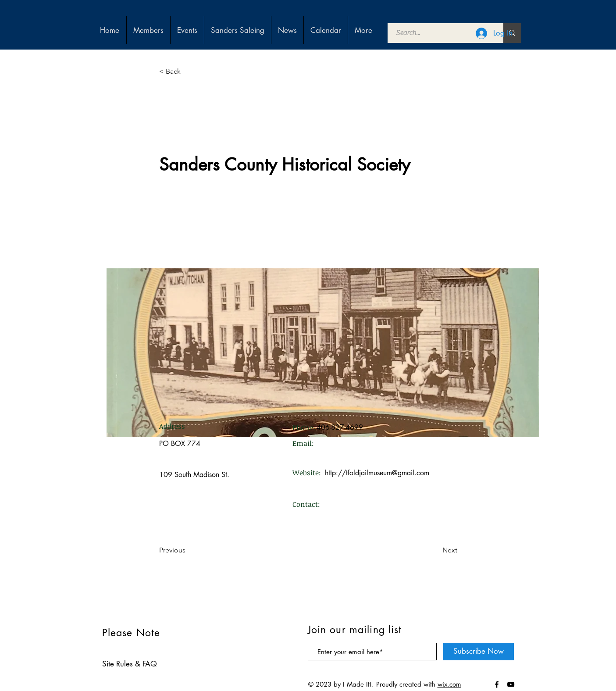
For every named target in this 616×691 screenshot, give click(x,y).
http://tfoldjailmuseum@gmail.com (377, 473)
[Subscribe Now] (479, 652)
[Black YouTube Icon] (511, 684)
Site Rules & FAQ (130, 664)
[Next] (435, 550)
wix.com (449, 684)
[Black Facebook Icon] (497, 684)
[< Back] (188, 71)
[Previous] (188, 550)
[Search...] (441, 33)
